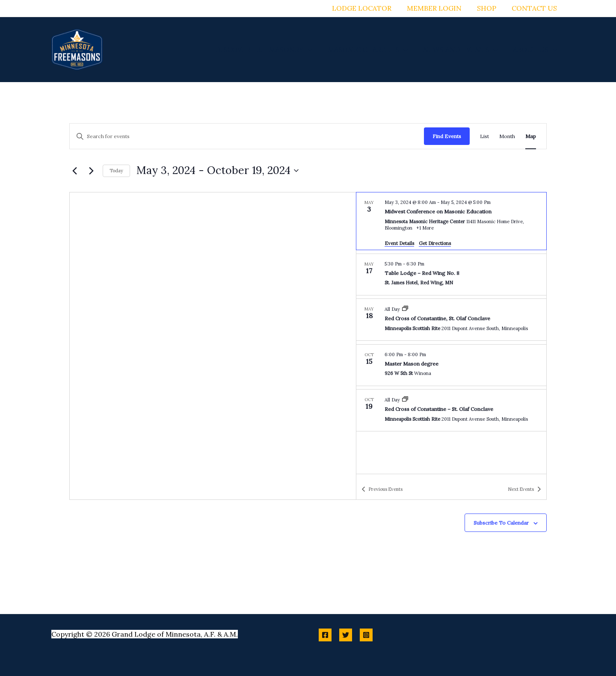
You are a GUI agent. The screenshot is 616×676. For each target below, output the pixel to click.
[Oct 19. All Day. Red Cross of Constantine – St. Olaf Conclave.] (451, 410)
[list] (451, 333)
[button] (314, 50)
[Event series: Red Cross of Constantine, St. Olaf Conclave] (405, 309)
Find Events (447, 136)
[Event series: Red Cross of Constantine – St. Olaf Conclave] (405, 400)
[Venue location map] (213, 346)
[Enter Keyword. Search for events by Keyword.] (247, 136)
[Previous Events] (74, 171)
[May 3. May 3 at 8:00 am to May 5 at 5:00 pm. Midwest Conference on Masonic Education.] (451, 221)
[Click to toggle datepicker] (218, 171)
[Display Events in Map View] (531, 136)
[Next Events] (91, 171)
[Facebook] (325, 635)
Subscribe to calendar (501, 523)
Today (116, 171)
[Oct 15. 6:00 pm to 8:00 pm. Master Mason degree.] (451, 365)
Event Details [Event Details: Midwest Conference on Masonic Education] (399, 243)
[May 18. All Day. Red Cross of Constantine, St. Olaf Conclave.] (451, 320)
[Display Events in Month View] (507, 136)
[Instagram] (366, 635)
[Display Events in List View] (484, 136)
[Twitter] (346, 635)
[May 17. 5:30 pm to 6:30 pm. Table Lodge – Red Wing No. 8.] (451, 275)
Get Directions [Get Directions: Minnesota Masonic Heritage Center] (435, 243)
